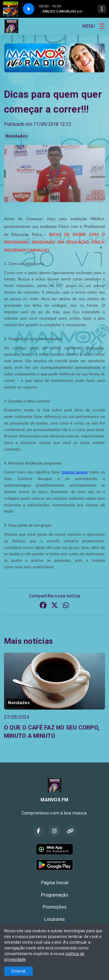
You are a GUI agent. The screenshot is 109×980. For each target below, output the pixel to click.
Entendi (19, 971)
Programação (54, 895)
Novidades (17, 136)
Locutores (54, 919)
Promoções (54, 907)
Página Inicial (54, 883)
